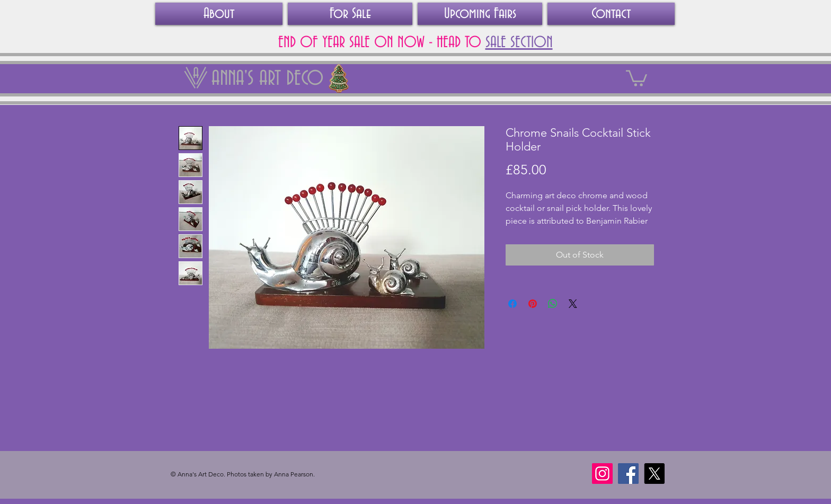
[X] (654, 474)
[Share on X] (573, 304)
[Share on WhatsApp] (553, 304)
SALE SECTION (519, 43)
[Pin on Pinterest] (533, 304)
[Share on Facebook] (512, 304)
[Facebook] (628, 474)
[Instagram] (602, 474)
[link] (636, 77)
